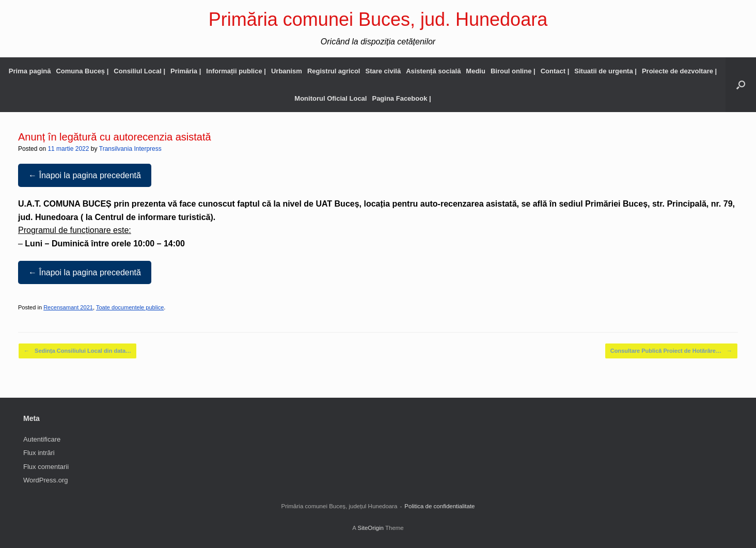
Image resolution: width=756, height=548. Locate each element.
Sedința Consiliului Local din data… (77, 351)
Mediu (476, 71)
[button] (741, 85)
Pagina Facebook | (401, 98)
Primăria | (186, 71)
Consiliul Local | (139, 71)
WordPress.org (45, 480)
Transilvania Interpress (130, 149)
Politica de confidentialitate (439, 506)
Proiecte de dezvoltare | (679, 71)
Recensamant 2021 (68, 307)
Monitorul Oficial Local (330, 98)
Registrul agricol (334, 71)
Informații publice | (236, 71)
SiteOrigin (371, 528)
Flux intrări (39, 453)
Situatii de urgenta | (605, 71)
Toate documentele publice (130, 307)
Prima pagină (30, 71)
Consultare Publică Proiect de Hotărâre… (671, 351)
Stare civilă (383, 71)
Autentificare (42, 439)
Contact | (555, 71)
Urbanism (287, 71)
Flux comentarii (46, 467)
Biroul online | (513, 71)
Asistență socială (433, 71)
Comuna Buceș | (82, 71)
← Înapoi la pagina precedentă (85, 175)
